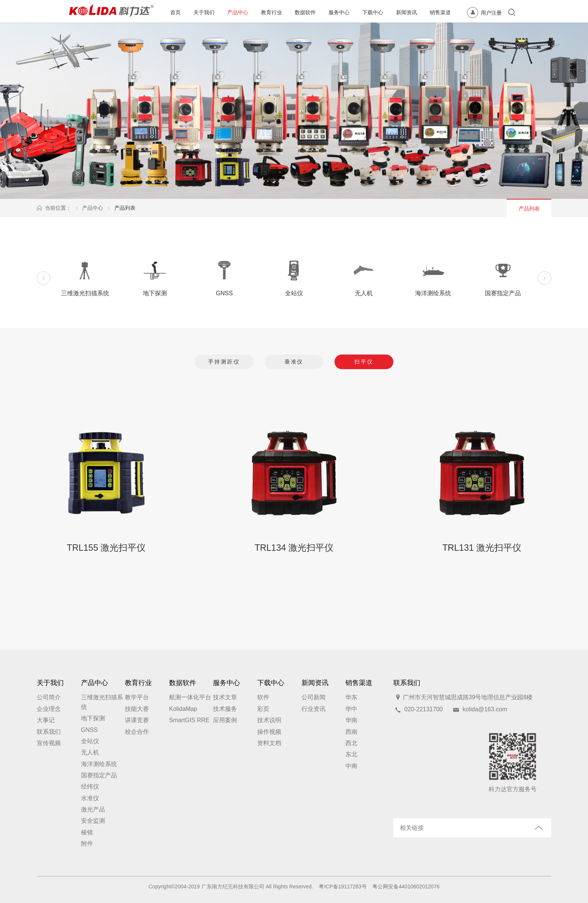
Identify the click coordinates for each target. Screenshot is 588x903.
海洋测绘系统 (99, 764)
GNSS (89, 730)
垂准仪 (294, 362)
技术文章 (225, 697)
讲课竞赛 (137, 720)
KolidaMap (183, 709)
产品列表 (125, 208)
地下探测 (93, 718)
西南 (351, 732)
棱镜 (87, 832)
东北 (351, 754)
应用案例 (225, 720)
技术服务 (225, 709)
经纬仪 (90, 787)
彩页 (263, 709)
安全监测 (93, 821)
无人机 (90, 752)
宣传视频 (49, 743)
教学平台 (137, 697)
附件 (87, 844)
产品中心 (238, 12)
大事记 (46, 720)
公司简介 (49, 697)
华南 (351, 720)
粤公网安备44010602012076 (406, 886)
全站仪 (90, 741)
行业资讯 (313, 709)
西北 (351, 743)
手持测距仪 (224, 362)
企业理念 (49, 709)
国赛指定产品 (99, 775)
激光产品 (93, 809)
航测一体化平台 (190, 697)
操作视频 (269, 732)
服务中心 (339, 12)
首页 (175, 12)
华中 (351, 709)
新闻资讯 (406, 12)
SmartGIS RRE (189, 720)
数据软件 (305, 12)
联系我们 (49, 732)
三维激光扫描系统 (102, 702)
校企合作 (137, 732)
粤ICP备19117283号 (343, 886)
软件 (263, 697)
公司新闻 (313, 697)
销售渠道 (440, 12)
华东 (351, 697)
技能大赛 (137, 709)
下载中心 (373, 12)
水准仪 (90, 798)
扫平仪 (364, 362)
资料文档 (269, 743)
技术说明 (269, 720)
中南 (351, 766)
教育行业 (271, 12)
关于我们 (204, 12)
